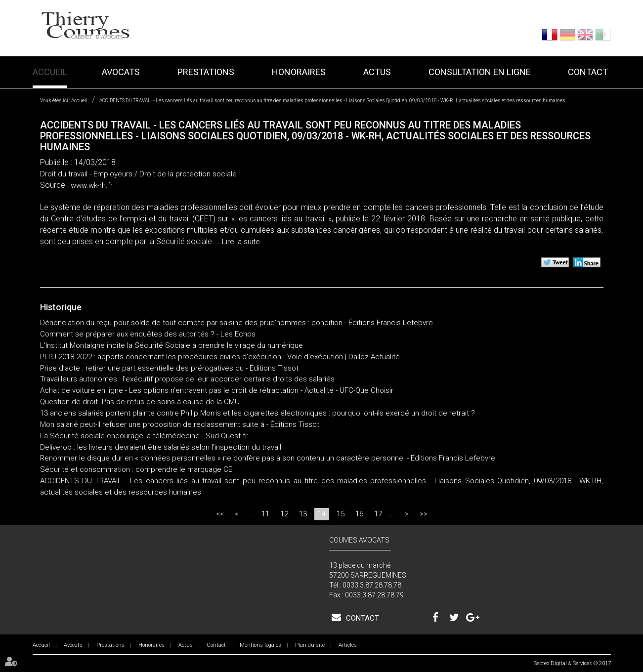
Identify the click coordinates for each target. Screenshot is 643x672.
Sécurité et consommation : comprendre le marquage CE (136, 469)
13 (303, 514)
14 (322, 514)
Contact (588, 72)
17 (378, 514)
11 (265, 514)
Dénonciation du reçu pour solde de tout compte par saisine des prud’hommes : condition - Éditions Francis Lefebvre (236, 323)
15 (341, 514)
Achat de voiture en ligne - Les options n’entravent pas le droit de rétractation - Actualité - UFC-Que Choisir (217, 390)
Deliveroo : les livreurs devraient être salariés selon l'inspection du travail (162, 447)
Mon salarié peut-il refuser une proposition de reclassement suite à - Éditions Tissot (180, 424)
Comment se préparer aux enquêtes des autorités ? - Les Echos (148, 334)
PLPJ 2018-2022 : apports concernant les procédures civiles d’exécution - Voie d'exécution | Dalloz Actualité (220, 357)
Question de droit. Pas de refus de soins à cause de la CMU (140, 402)
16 (359, 514)
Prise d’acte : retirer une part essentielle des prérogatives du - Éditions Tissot (169, 368)
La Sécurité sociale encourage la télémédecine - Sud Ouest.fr (144, 436)
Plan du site (310, 645)
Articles (348, 645)
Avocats (121, 72)
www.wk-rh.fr (92, 185)
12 (284, 514)
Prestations (206, 72)
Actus (377, 72)
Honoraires (299, 72)
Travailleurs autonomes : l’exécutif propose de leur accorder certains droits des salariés (187, 379)
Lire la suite (241, 242)
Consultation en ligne (480, 72)
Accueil (50, 72)
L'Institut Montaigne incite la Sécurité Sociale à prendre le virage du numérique (171, 345)
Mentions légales (260, 645)
